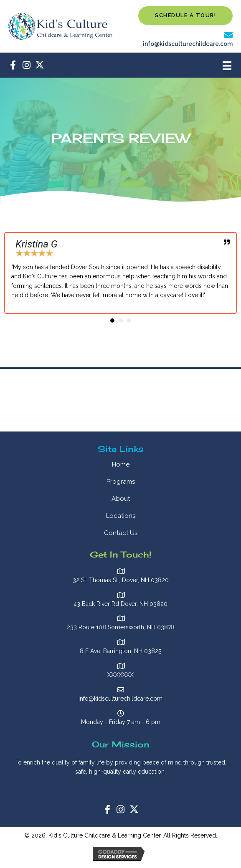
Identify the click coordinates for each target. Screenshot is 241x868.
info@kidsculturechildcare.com (188, 44)
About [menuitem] (121, 499)
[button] (185, 16)
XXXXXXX (120, 675)
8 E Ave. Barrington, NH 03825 (120, 651)
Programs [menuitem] (121, 482)
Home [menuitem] (121, 464)
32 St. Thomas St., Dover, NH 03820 (121, 580)
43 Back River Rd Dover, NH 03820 (120, 604)
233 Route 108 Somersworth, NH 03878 (121, 627)
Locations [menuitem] (121, 516)
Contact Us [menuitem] (121, 533)
